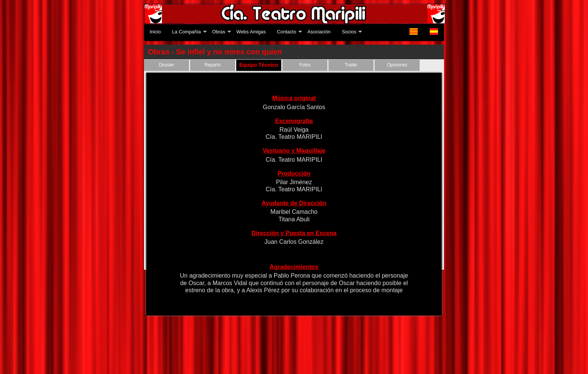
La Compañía (187, 32)
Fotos (305, 65)
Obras (219, 32)
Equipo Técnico (259, 65)
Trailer (351, 65)
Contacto (287, 32)
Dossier (167, 65)
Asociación (319, 32)
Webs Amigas (251, 32)
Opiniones (397, 65)
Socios (349, 32)
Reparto (213, 65)
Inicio (155, 32)
